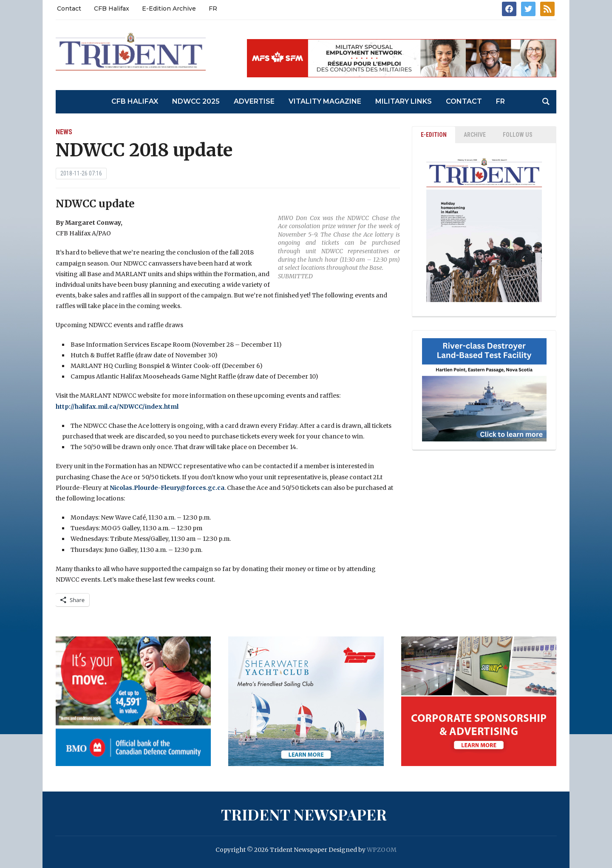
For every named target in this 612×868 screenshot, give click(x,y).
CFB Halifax (112, 8)
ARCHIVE (475, 135)
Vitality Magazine (325, 101)
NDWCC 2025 (196, 101)
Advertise (254, 101)
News (64, 132)
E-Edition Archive (169, 8)
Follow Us (518, 135)
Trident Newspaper (304, 814)
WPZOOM (382, 850)
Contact (69, 8)
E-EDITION (434, 135)
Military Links (404, 101)
